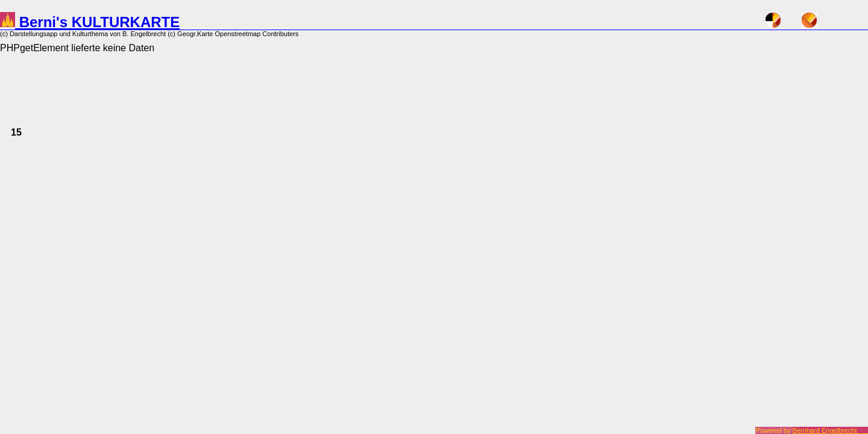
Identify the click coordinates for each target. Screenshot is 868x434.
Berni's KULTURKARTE (90, 22)
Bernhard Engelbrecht (830, 430)
